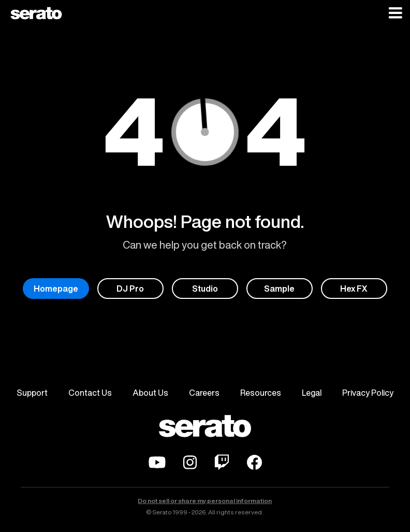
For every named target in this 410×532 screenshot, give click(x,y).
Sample (279, 289)
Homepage (56, 289)
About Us (150, 393)
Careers (204, 393)
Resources (261, 393)
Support (32, 393)
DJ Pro (130, 289)
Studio (205, 289)
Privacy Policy (368, 393)
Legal (312, 393)
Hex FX (354, 289)
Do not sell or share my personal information (205, 501)
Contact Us (90, 393)
